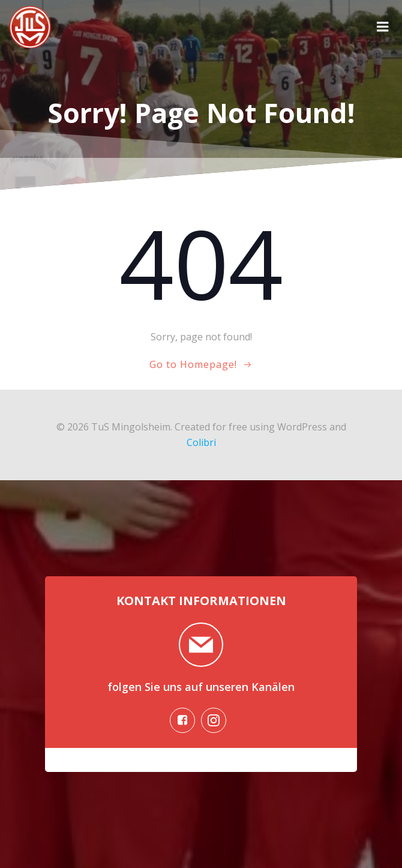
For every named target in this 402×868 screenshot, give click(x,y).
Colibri (201, 442)
